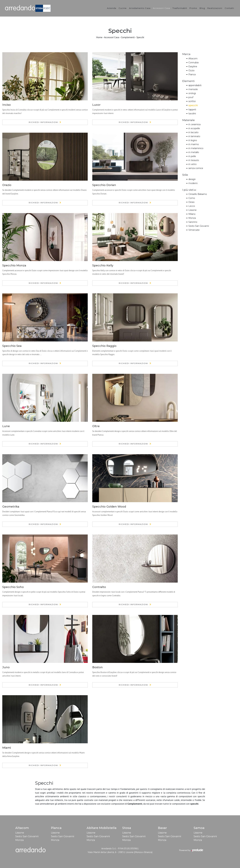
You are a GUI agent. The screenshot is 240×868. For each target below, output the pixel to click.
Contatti (229, 8)
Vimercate (194, 230)
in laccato (193, 132)
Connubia (193, 63)
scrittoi (192, 101)
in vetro (192, 164)
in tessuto (194, 160)
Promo (193, 8)
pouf (191, 97)
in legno (193, 140)
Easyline (193, 66)
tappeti (192, 110)
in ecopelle (194, 128)
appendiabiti (195, 85)
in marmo (194, 144)
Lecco (192, 206)
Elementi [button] (188, 81)
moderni (193, 183)
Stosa (127, 828)
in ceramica (194, 124)
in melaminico (196, 148)
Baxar (162, 828)
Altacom (193, 59)
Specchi (140, 37)
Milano (192, 214)
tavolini (192, 114)
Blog (202, 8)
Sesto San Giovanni (199, 226)
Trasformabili (180, 8)
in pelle (192, 156)
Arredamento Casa (140, 8)
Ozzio (191, 70)
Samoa (199, 828)
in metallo (194, 152)
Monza (192, 218)
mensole (193, 89)
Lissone (192, 210)
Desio (191, 202)
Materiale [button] (188, 120)
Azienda (112, 8)
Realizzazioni (215, 8)
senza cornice (196, 168)
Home (99, 37)
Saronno (193, 222)
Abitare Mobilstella (102, 828)
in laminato (194, 136)
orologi (192, 93)
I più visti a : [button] (190, 190)
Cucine (123, 8)
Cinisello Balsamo (198, 194)
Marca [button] (186, 54)
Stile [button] (185, 175)
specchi (193, 105)
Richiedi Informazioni (43, 122)
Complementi (128, 37)
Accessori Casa (161, 8)
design (192, 179)
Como (192, 198)
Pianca (192, 74)
